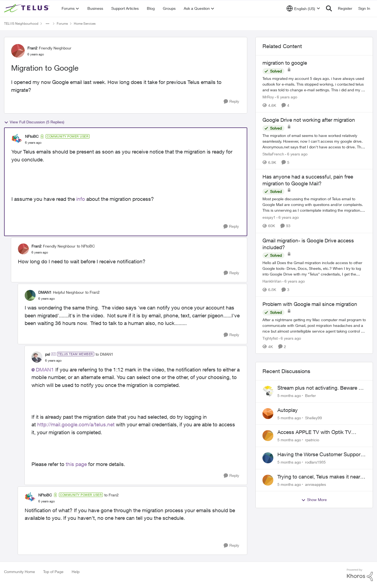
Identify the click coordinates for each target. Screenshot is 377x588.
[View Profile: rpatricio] (268, 436)
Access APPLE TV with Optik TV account (314, 432)
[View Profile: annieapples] (268, 480)
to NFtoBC (86, 246)
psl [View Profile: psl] (47, 354)
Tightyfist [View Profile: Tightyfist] (270, 338)
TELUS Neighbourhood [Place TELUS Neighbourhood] (21, 24)
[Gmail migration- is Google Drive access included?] (314, 268)
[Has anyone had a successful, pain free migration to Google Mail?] (314, 205)
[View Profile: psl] (37, 357)
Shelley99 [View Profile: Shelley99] (313, 417)
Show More (314, 500)
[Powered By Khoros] (360, 575)
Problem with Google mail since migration (310, 304)
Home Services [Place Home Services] (85, 24)
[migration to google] (314, 84)
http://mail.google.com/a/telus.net (76, 424)
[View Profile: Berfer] (268, 391)
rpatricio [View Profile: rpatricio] (312, 440)
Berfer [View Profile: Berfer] (311, 395)
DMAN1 (45, 370)
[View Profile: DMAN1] (30, 295)
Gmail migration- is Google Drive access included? (308, 244)
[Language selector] (303, 8)
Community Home (20, 572)
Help (76, 572)
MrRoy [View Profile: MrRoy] (268, 97)
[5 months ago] (289, 395)
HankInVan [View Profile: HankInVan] (272, 281)
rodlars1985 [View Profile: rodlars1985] (315, 462)
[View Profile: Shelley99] (268, 414)
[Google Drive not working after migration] (314, 141)
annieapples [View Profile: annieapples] (316, 484)
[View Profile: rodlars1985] (268, 458)
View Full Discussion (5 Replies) (34, 122)
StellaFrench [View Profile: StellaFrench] (273, 154)
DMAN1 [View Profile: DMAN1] (45, 292)
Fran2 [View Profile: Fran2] (32, 48)
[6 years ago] (286, 97)
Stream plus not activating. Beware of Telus (320, 388)
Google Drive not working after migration (309, 120)
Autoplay (288, 410)
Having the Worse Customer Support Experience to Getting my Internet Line (321, 455)
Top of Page (53, 572)
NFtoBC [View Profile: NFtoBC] (32, 136)
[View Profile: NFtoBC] (17, 139)
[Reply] (231, 101)
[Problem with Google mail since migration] (314, 325)
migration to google (285, 63)
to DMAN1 (104, 354)
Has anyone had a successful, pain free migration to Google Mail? (308, 180)
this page (76, 464)
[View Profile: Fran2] (18, 51)
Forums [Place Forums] (62, 24)
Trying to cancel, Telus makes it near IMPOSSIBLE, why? (319, 477)
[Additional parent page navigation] (47, 24)
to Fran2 (92, 292)
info (81, 199)
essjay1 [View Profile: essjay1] (269, 218)
